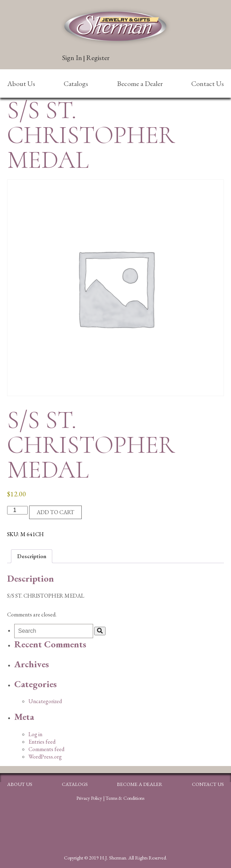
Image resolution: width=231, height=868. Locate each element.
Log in (35, 734)
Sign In (72, 58)
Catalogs (76, 83)
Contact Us (208, 83)
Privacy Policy (89, 798)
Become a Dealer (140, 83)
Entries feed (42, 742)
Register (98, 58)
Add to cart (55, 512)
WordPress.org (45, 757)
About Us (21, 83)
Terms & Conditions (125, 798)
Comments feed (46, 749)
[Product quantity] (17, 510)
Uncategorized (45, 701)
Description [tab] (32, 556)
